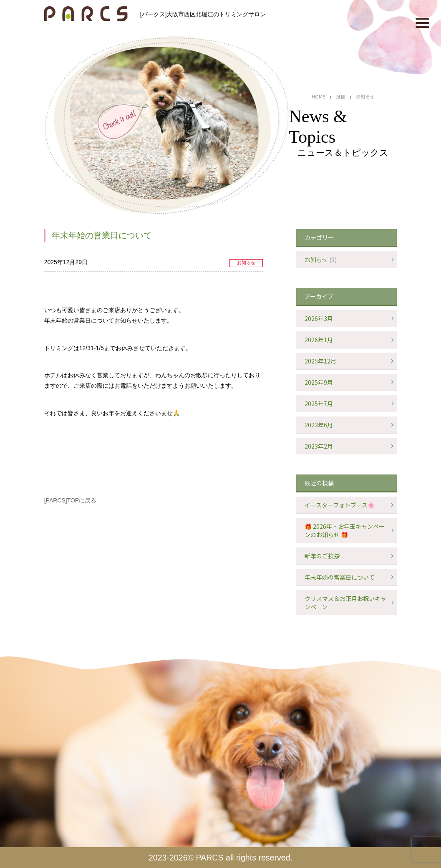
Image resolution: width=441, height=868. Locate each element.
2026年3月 (319, 318)
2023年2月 (319, 446)
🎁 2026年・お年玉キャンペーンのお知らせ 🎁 (345, 530)
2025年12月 (320, 361)
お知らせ (246, 262)
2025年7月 (319, 404)
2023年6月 (319, 425)
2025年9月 (319, 382)
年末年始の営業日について (340, 577)
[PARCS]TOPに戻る (71, 500)
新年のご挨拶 (322, 556)
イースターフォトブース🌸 (340, 505)
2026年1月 (319, 340)
